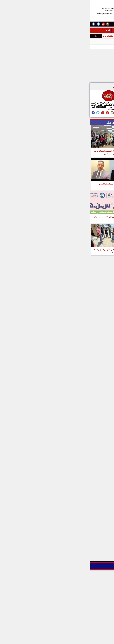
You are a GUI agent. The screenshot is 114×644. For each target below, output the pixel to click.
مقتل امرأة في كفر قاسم (12, 36)
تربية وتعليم (29, 30)
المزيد (18, 30)
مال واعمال (70, 30)
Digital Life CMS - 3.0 (63, 567)
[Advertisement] (69, 66)
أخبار (106, 30)
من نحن (85, 24)
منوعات (40, 30)
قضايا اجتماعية (99, 42)
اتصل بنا (64, 24)
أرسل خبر (75, 24)
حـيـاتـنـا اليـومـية (54, 30)
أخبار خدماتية (95, 30)
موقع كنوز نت (30, 87)
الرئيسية (110, 42)
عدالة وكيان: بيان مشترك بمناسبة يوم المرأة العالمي (71, 42)
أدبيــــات (82, 30)
